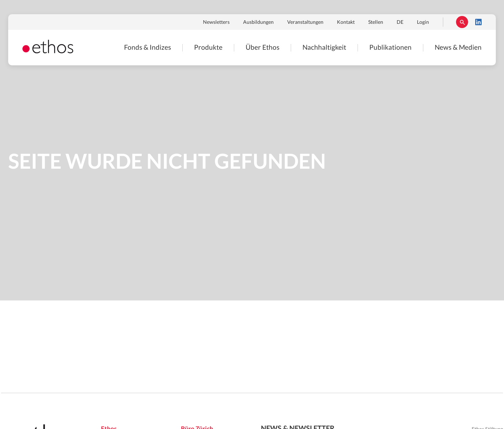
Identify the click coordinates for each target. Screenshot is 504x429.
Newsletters (216, 22)
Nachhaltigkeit (324, 48)
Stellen (376, 22)
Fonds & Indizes (148, 48)
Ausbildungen (258, 22)
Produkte (208, 48)
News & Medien (458, 48)
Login (423, 22)
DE (400, 22)
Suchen (462, 22)
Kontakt (346, 22)
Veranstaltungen (305, 22)
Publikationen (390, 48)
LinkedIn (478, 22)
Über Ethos (262, 48)
